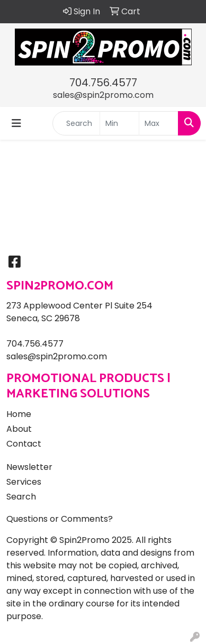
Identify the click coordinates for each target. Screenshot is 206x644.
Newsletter (29, 467)
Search (21, 497)
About (19, 429)
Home (19, 414)
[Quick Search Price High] (159, 123)
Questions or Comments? (60, 519)
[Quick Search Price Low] (119, 123)
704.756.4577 (103, 83)
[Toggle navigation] (16, 123)
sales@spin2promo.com (103, 95)
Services (24, 482)
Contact (24, 444)
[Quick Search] (76, 123)
